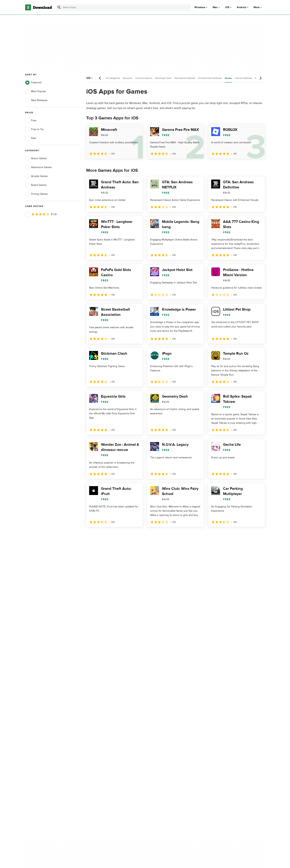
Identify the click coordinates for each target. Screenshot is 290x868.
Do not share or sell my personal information (173, 729)
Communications (144, 78)
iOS (227, 7)
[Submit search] (59, 7)
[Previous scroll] (100, 78)
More (258, 7)
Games (228, 78)
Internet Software (243, 78)
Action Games (36, 158)
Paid (31, 138)
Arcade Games (37, 176)
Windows (200, 7)
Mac (215, 7)
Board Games (36, 185)
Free (31, 121)
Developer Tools (163, 78)
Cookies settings (169, 738)
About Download (102, 708)
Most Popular (36, 91)
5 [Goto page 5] (128, 535)
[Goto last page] (258, 535)
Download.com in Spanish (107, 727)
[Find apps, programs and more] (123, 7)
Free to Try (34, 129)
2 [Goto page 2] (100, 535)
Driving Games (37, 194)
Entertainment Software (210, 78)
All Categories (113, 78)
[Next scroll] (260, 78)
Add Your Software (103, 715)
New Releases (36, 100)
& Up (41, 214)
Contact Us (99, 721)
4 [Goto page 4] (119, 535)
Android (241, 7)
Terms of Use (167, 715)
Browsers (128, 78)
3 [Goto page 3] (109, 535)
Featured (33, 83)
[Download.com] (38, 7)
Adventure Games (38, 167)
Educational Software (185, 78)
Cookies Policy (168, 721)
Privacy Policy (167, 708)
